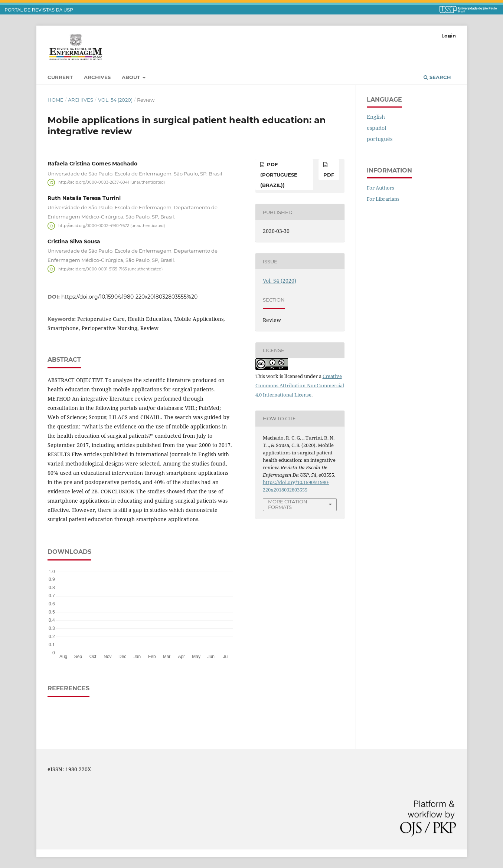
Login (449, 36)
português (380, 139)
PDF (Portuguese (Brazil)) (279, 175)
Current (60, 77)
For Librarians (383, 199)
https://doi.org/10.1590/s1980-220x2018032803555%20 (129, 297)
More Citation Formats (288, 504)
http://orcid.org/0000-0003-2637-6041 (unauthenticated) (112, 182)
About (132, 77)
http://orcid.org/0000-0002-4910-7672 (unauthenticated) (112, 226)
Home (55, 100)
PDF (329, 175)
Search (437, 77)
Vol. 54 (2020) (115, 100)
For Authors (380, 188)
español (376, 128)
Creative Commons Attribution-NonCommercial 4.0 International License (300, 385)
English (376, 117)
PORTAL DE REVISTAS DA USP (39, 10)
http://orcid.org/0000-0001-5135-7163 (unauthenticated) (110, 269)
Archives (97, 77)
